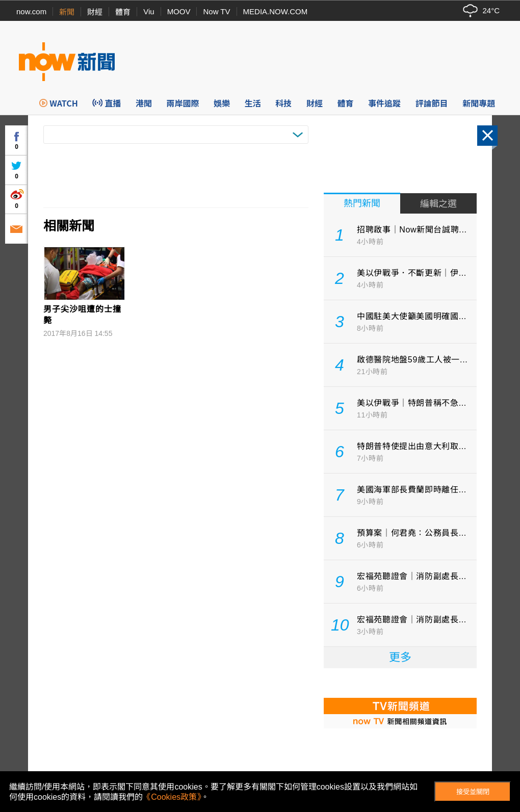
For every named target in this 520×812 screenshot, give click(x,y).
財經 (95, 12)
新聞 (67, 12)
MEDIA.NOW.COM (276, 11)
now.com (31, 11)
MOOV (179, 11)
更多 (400, 657)
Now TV (216, 11)
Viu (149, 11)
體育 (123, 12)
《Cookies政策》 (172, 797)
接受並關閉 (473, 792)
